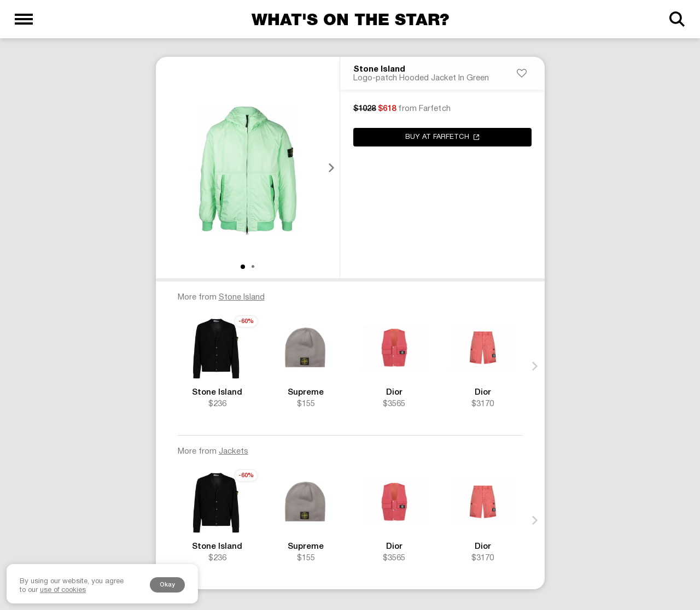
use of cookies (63, 590)
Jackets (234, 453)
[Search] (676, 19)
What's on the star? (350, 19)
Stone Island (379, 71)
